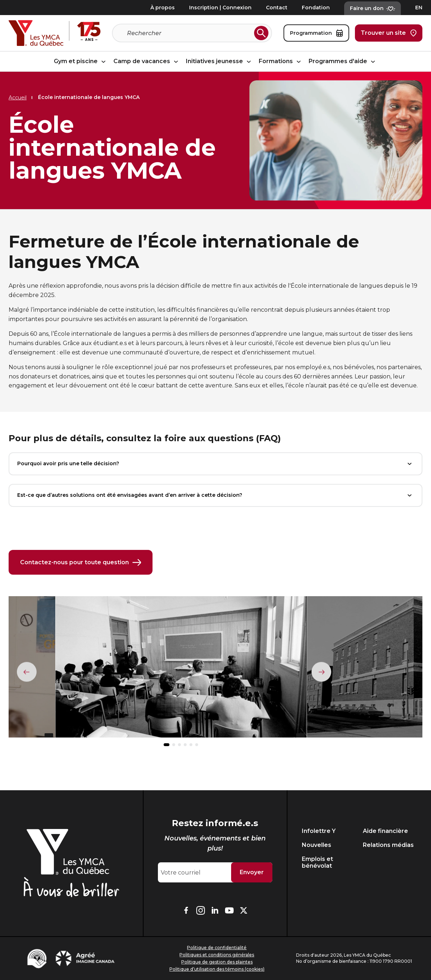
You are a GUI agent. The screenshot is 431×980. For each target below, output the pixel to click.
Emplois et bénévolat (317, 862)
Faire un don (373, 8)
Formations (281, 62)
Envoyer (252, 872)
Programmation (316, 33)
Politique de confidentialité (217, 948)
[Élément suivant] (321, 672)
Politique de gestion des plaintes (217, 962)
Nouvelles (317, 845)
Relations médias (388, 845)
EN (419, 8)
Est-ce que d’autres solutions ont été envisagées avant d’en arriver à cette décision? (215, 495)
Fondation (316, 8)
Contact (277, 8)
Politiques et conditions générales (217, 955)
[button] (167, 746)
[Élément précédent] (27, 672)
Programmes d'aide (343, 62)
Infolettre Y (319, 831)
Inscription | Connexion (220, 8)
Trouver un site (389, 33)
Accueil (18, 98)
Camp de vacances (147, 62)
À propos (163, 8)
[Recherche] (189, 33)
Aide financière (385, 831)
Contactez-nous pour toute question (81, 563)
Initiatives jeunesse (219, 62)
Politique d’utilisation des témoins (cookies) (217, 969)
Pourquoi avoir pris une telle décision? (215, 464)
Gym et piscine (81, 62)
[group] (181, 671)
